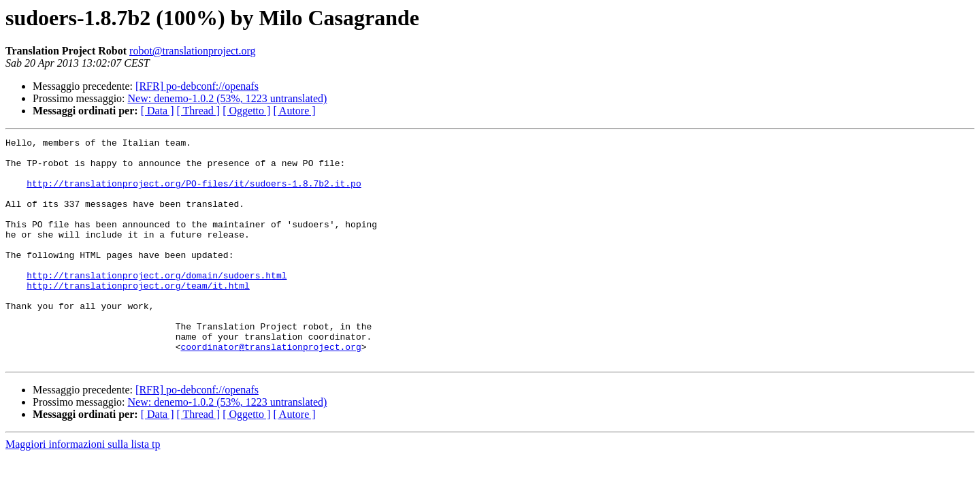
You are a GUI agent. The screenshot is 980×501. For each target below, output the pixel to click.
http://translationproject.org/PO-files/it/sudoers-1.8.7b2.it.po (194, 193)
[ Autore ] (294, 111)
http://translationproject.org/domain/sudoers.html (157, 304)
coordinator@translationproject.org (271, 389)
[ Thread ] (199, 111)
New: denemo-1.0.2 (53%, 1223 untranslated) (228, 98)
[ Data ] (158, 111)
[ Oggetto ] (246, 111)
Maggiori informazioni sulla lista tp (83, 489)
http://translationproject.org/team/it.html (138, 316)
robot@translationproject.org (193, 51)
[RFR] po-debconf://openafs (197, 86)
